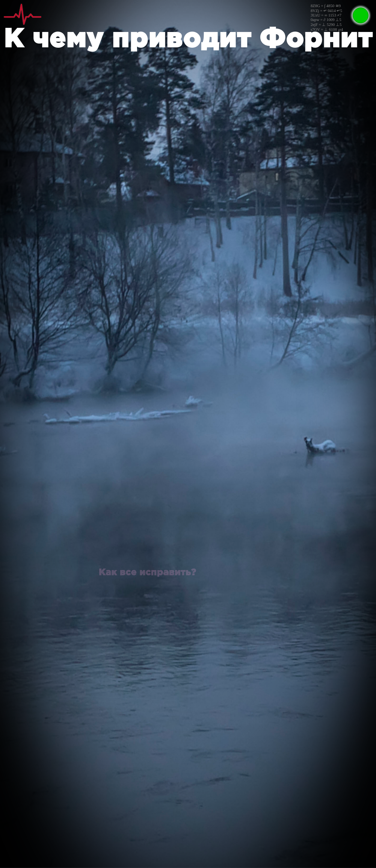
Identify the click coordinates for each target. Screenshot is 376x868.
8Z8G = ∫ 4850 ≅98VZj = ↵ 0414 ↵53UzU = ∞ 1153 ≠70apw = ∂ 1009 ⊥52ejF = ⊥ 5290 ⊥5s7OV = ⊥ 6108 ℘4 (327, 17)
